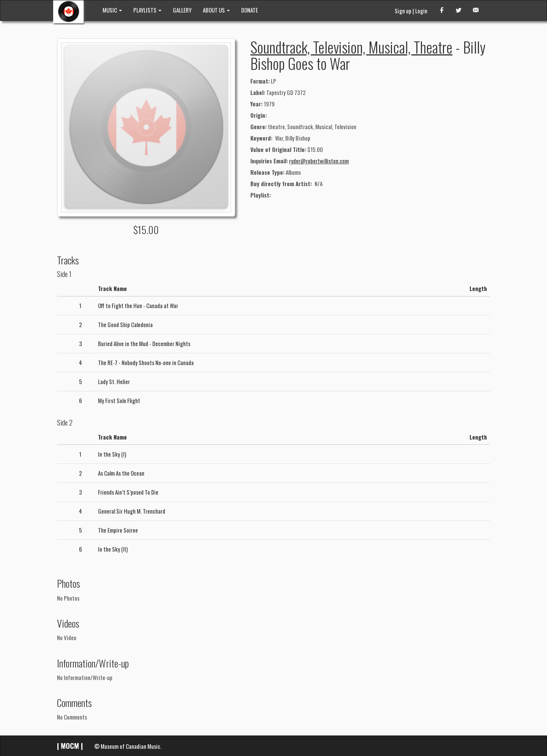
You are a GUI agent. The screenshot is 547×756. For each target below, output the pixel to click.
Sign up (403, 11)
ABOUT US (216, 10)
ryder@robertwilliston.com (319, 161)
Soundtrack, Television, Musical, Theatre (351, 47)
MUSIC (112, 10)
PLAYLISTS (147, 10)
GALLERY (182, 10)
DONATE (250, 10)
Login (421, 11)
